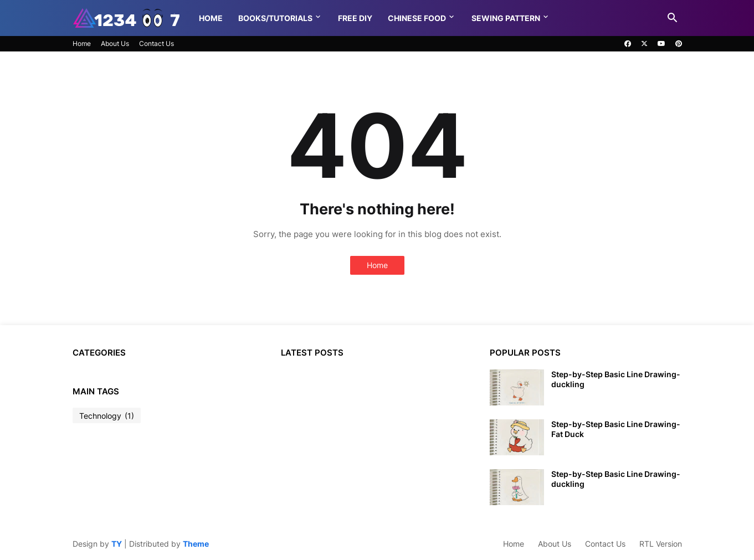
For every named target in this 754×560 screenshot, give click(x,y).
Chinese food (417, 18)
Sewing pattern (506, 18)
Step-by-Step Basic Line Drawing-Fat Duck (616, 429)
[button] (673, 18)
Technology (107, 416)
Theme (196, 544)
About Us (115, 43)
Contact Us (157, 43)
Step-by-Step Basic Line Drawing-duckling (616, 379)
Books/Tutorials (275, 18)
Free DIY (355, 18)
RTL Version (661, 544)
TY (117, 544)
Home (211, 18)
